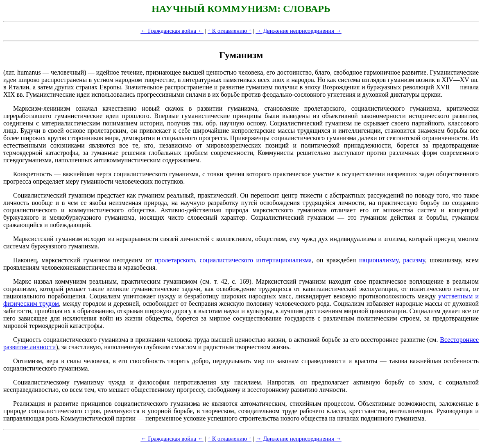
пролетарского (175, 260)
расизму (414, 260)
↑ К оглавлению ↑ (230, 31)
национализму (379, 260)
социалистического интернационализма (256, 260)
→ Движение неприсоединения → (299, 31)
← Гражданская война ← (172, 31)
